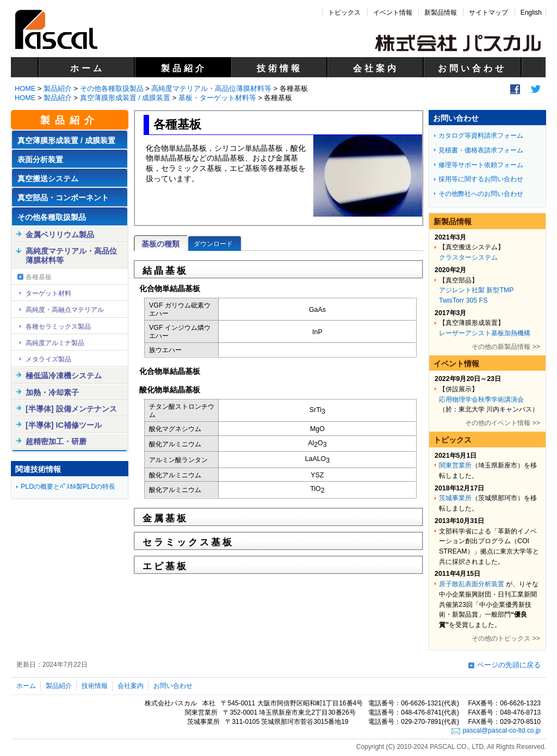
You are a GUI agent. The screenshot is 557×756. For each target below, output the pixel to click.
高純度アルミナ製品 (55, 343)
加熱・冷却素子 (52, 392)
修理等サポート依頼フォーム (481, 165)
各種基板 (39, 277)
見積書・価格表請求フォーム (481, 150)
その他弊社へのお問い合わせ (481, 194)
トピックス (344, 13)
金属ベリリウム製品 (60, 235)
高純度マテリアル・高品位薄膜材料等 (211, 88)
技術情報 (280, 68)
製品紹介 (184, 68)
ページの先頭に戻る (509, 665)
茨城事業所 (455, 498)
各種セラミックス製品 (58, 327)
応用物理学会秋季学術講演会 (481, 399)
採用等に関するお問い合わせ (481, 179)
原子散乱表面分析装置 (472, 584)
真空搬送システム (48, 179)
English (531, 13)
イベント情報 (393, 13)
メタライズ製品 (48, 359)
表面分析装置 (40, 159)
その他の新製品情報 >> (506, 347)
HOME (25, 88)
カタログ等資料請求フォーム (481, 136)
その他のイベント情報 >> (503, 423)
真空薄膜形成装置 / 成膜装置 (125, 98)
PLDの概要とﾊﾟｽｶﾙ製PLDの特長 (68, 487)
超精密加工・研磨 (56, 441)
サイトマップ (488, 13)
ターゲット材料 (48, 293)
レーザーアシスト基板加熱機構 (485, 333)
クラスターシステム (468, 257)
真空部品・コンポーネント (63, 198)
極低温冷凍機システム (64, 376)
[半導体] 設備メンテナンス (71, 409)
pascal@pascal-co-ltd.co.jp (502, 730)
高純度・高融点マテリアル (65, 310)
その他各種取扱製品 (112, 88)
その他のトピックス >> (506, 638)
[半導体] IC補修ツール (64, 425)
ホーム (87, 68)
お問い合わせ (472, 68)
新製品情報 (441, 13)
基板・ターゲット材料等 (217, 98)
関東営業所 (455, 465)
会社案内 (376, 68)
